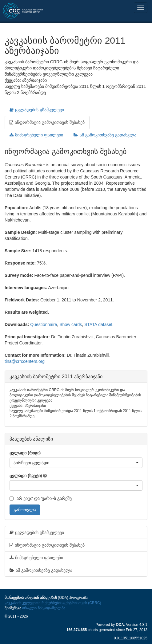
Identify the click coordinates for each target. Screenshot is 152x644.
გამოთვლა (25, 510)
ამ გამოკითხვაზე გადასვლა (105, 135)
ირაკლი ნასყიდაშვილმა (44, 608)
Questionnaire (44, 324)
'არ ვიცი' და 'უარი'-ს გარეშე (41, 498)
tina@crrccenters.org (25, 361)
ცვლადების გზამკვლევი (37, 110)
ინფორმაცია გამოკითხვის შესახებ (47, 122)
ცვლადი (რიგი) (25, 453)
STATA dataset (98, 324)
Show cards (71, 324)
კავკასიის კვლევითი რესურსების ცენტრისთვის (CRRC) (53, 603)
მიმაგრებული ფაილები (36, 135)
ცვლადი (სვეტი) (26, 476)
